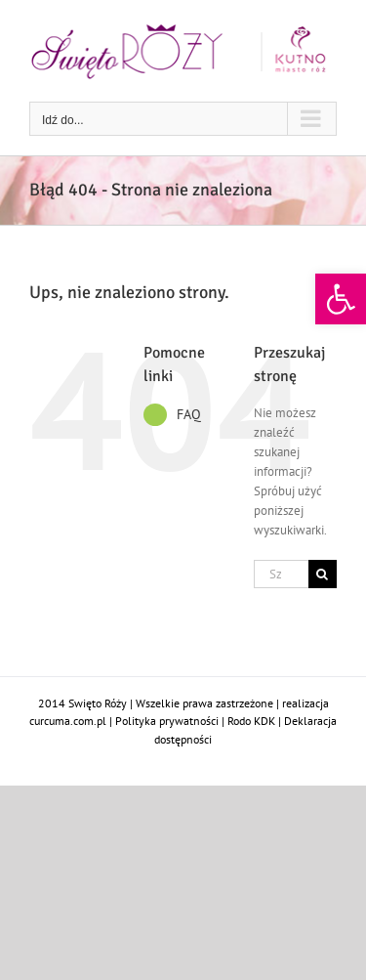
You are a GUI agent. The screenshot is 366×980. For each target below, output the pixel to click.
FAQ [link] (189, 414)
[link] (341, 299)
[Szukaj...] (281, 574)
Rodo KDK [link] (251, 721)
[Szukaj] (323, 574)
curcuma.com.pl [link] (68, 721)
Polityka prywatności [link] (167, 721)
